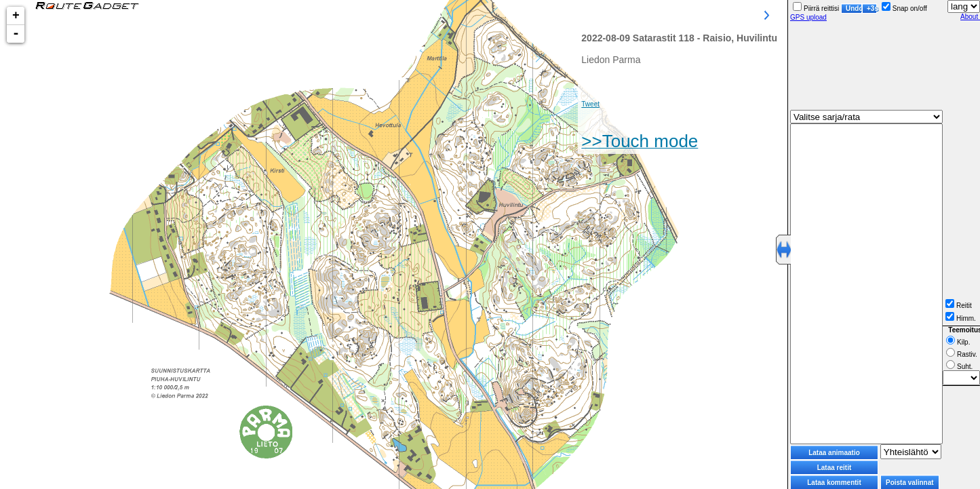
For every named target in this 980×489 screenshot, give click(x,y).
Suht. (959, 367)
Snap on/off (904, 8)
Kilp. (958, 342)
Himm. (961, 318)
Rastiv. (962, 354)
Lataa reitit (835, 468)
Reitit (959, 306)
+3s (872, 8)
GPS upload (808, 17)
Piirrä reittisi (816, 8)
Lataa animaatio (834, 453)
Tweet (590, 104)
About (970, 17)
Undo (854, 8)
